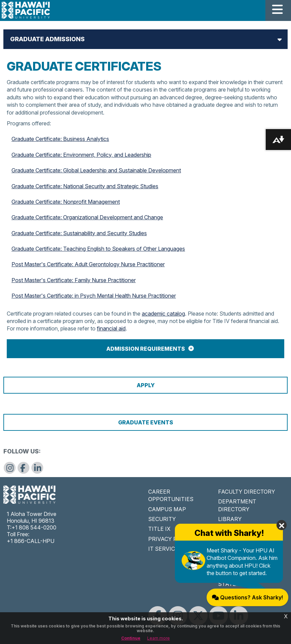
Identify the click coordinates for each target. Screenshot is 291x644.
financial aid (111, 328)
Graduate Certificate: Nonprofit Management (66, 202)
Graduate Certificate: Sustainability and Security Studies (79, 233)
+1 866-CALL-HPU (31, 541)
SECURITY (162, 519)
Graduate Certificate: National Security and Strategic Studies (85, 186)
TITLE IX (159, 529)
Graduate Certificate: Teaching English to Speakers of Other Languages (98, 249)
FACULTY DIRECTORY (247, 492)
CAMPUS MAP (167, 509)
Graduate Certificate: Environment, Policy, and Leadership (81, 155)
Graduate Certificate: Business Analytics (60, 139)
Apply (146, 385)
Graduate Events (146, 422)
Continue (131, 638)
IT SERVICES (165, 549)
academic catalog (163, 314)
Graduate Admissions (47, 39)
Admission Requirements (146, 349)
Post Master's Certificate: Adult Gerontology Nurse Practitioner (88, 264)
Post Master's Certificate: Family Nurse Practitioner (74, 280)
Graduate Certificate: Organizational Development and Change (87, 217)
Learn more (158, 638)
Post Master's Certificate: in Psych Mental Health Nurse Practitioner (94, 296)
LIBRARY (230, 519)
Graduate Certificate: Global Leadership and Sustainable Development (96, 170)
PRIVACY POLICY (171, 539)
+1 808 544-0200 (34, 527)
